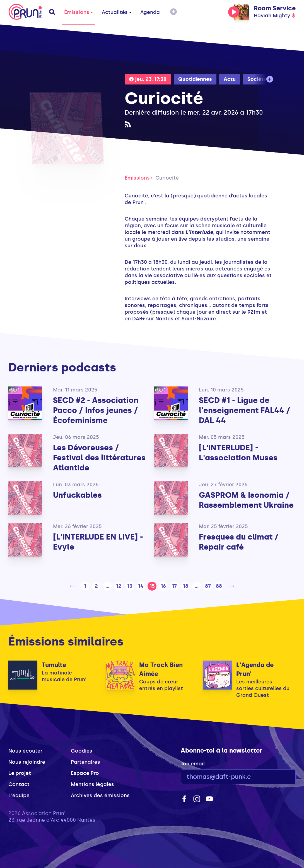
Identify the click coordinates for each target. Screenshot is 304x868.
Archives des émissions (100, 796)
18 (186, 586)
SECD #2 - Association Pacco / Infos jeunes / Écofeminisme (96, 410)
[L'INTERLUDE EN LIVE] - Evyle (98, 542)
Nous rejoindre (27, 762)
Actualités (117, 12)
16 (163, 586)
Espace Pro (85, 773)
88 (219, 586)
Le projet (20, 773)
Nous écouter (25, 751)
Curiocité (167, 178)
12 (119, 586)
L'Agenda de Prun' (255, 669)
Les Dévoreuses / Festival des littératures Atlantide (99, 458)
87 (208, 586)
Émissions (79, 12)
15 (152, 586)
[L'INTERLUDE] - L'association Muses (238, 453)
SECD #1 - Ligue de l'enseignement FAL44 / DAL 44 (245, 410)
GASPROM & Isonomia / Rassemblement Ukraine (246, 500)
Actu (230, 79)
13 (130, 586)
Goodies (82, 751)
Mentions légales (92, 784)
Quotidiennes (195, 79)
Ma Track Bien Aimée (161, 669)
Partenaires (85, 762)
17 (174, 586)
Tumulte (54, 665)
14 (141, 586)
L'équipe (19, 796)
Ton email (193, 764)
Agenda (150, 12)
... (107, 586)
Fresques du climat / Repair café (239, 542)
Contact (19, 784)
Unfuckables (77, 495)
